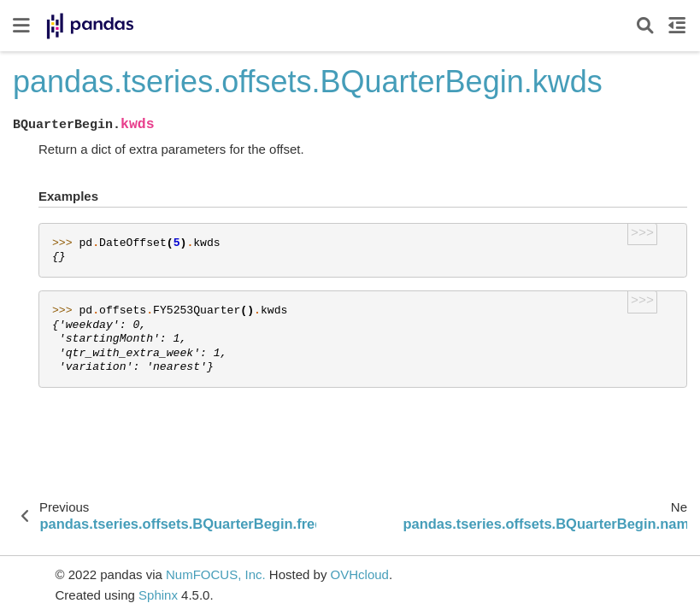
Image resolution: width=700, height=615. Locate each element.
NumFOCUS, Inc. (216, 574)
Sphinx (158, 595)
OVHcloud (360, 574)
